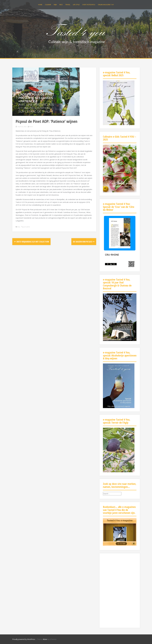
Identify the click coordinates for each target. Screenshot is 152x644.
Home (40, 5)
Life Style (76, 5)
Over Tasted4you (89, 5)
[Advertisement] (120, 590)
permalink (26, 227)
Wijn (55, 5)
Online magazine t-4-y (106, 5)
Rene (31, 127)
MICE (61, 5)
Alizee (45, 639)
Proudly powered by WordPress (24, 639)
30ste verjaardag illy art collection (31, 242)
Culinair (48, 5)
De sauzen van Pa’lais (84, 242)
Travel (68, 5)
